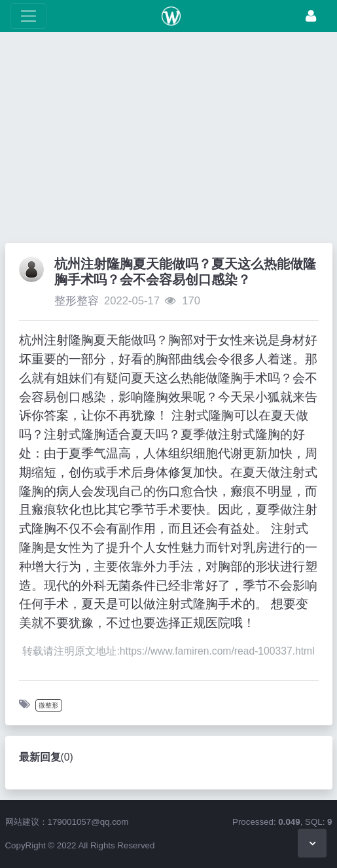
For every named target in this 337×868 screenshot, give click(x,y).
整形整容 (77, 301)
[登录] (311, 16)
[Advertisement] (168, 141)
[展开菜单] (28, 16)
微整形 (48, 705)
